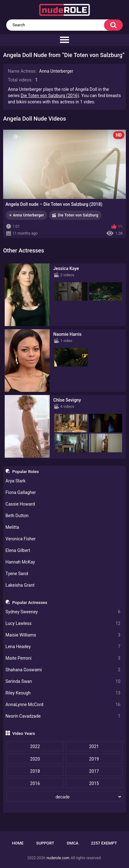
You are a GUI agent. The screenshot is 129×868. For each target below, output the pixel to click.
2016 (35, 783)
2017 (94, 771)
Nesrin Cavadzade (63, 716)
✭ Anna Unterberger (26, 215)
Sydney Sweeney (63, 612)
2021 (94, 746)
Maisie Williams (63, 635)
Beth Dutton (17, 516)
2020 (35, 759)
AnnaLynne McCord (63, 705)
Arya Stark (16, 481)
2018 (35, 771)
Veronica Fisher (21, 539)
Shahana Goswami (63, 670)
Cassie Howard (20, 504)
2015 (94, 783)
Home (18, 843)
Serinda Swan (63, 681)
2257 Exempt (104, 843)
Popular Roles (25, 471)
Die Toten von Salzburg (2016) (50, 96)
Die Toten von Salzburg (78, 215)
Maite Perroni (63, 658)
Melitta (12, 527)
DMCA (73, 843)
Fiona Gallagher (21, 492)
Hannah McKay (20, 562)
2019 (94, 759)
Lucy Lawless (63, 624)
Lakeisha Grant (20, 585)
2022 (35, 746)
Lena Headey (63, 647)
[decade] (64, 797)
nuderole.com (58, 858)
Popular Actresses (30, 602)
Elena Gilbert (18, 550)
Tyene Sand (17, 574)
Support (45, 843)
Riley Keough (63, 693)
